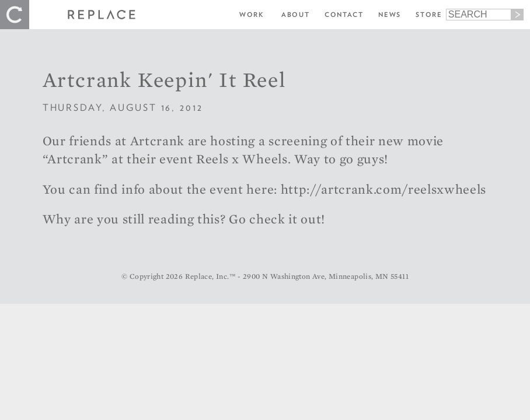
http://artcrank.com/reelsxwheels (384, 189)
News (390, 15)
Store (429, 15)
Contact (344, 15)
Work (252, 15)
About (295, 15)
